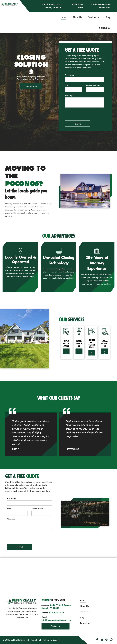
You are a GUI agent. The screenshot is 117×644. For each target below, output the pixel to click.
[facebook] (97, 640)
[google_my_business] (106, 640)
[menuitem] (62, 17)
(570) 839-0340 (56, 613)
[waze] (111, 640)
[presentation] (84, 113)
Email (67, 85)
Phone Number (93, 85)
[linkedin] (102, 640)
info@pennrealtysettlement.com (56, 620)
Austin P (15, 449)
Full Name (70, 75)
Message (69, 95)
